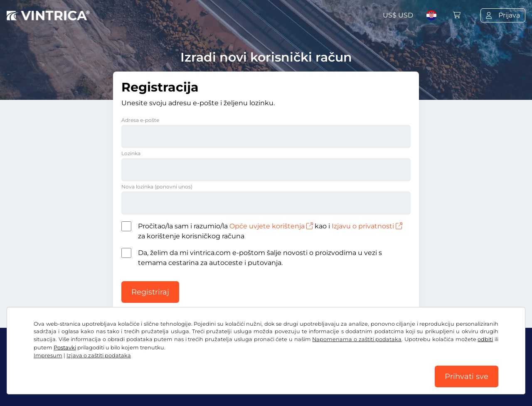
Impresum (273, 384)
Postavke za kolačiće (216, 384)
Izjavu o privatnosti (367, 226)
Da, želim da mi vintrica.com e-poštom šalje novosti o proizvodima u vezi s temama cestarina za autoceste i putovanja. (260, 258)
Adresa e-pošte (140, 120)
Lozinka (131, 153)
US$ (398, 15)
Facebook (28, 366)
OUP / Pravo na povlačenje (50, 384)
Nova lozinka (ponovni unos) (157, 187)
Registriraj (150, 292)
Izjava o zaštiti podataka (138, 384)
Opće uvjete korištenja (271, 226)
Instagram (75, 366)
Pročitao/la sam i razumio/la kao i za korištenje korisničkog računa (270, 231)
